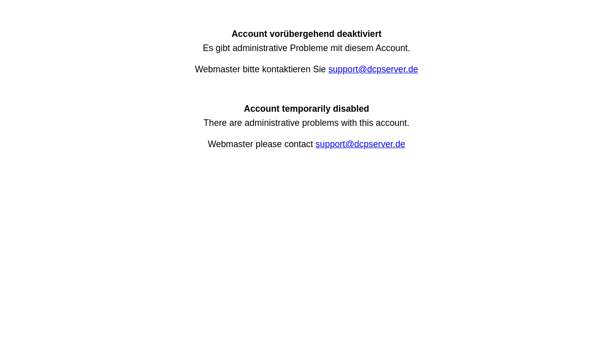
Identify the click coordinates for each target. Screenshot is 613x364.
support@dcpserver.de (373, 69)
